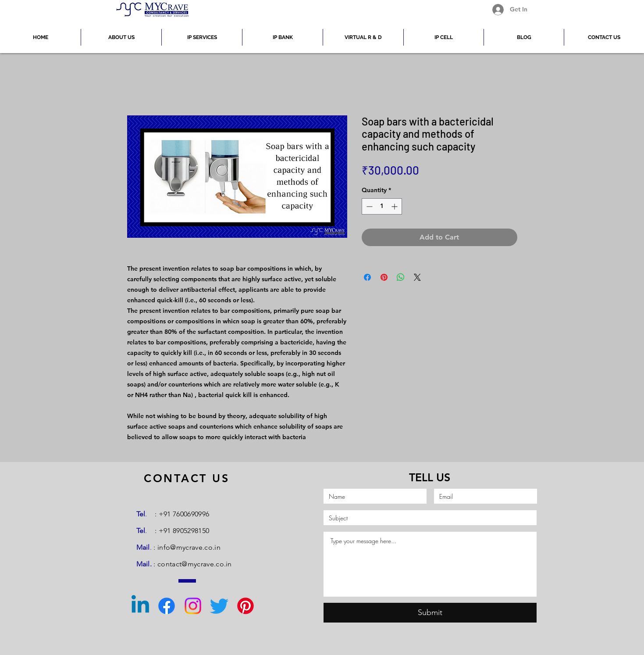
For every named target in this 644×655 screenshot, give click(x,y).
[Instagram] (193, 606)
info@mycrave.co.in (189, 547)
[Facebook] (167, 606)
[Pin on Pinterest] (384, 277)
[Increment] (395, 206)
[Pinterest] (246, 606)
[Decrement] (368, 206)
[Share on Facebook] (367, 277)
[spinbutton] (382, 206)
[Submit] (430, 613)
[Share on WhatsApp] (401, 277)
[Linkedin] (140, 606)
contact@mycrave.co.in (195, 564)
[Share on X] (417, 277)
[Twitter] (219, 606)
